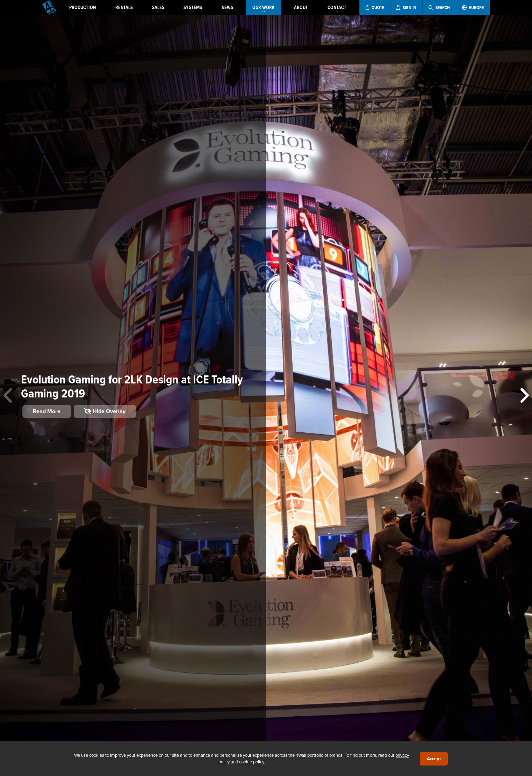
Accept (434, 759)
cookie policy (251, 762)
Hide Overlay (105, 411)
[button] (524, 396)
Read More (47, 411)
